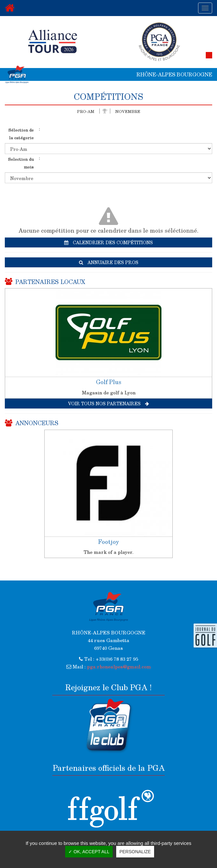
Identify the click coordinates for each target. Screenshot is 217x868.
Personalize (135, 852)
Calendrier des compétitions (108, 242)
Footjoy (108, 542)
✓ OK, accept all (89, 852)
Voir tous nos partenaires (108, 404)
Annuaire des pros (109, 262)
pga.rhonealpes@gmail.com (119, 666)
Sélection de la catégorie (21, 134)
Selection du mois (21, 163)
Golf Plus (109, 382)
